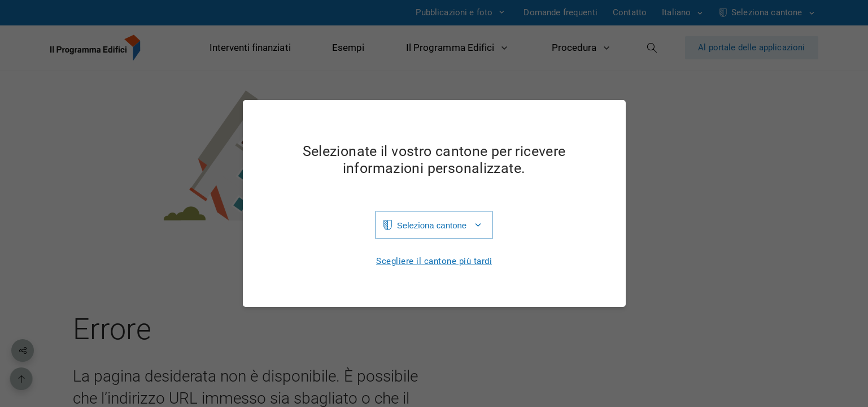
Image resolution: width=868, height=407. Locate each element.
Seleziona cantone (432, 225)
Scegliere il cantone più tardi (434, 261)
